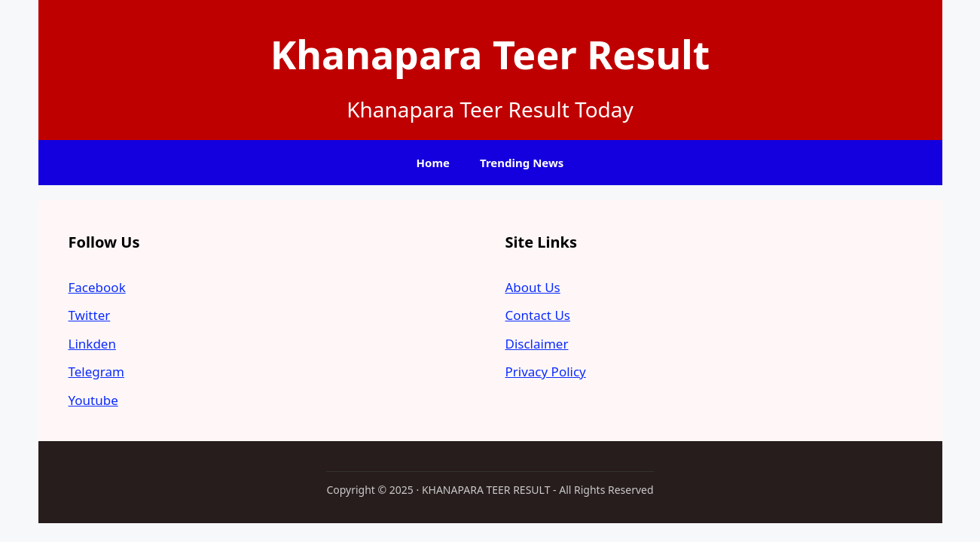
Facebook (97, 287)
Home (433, 163)
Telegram (96, 371)
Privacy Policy (546, 371)
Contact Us (538, 315)
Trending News (522, 163)
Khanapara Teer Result (490, 54)
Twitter (90, 315)
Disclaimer (537, 344)
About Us (533, 287)
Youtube (93, 400)
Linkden (92, 344)
